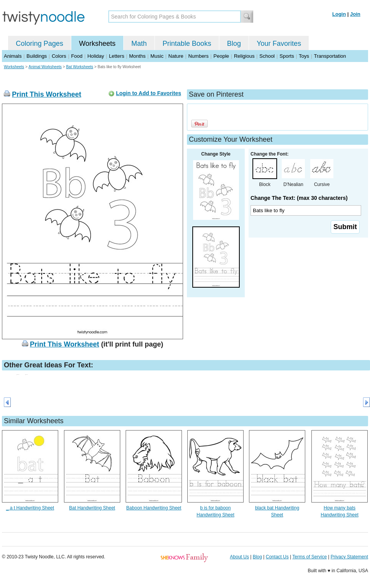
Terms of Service (309, 557)
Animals (13, 56)
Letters (117, 56)
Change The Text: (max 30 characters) (299, 198)
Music (157, 56)
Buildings (37, 56)
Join (355, 14)
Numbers (198, 56)
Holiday (96, 56)
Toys (304, 56)
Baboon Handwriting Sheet (154, 508)
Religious (244, 56)
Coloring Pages (40, 44)
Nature (176, 56)
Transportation (330, 56)
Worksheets (97, 44)
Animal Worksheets (45, 67)
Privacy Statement (349, 557)
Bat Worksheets (79, 67)
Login (339, 14)
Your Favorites (279, 44)
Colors (59, 56)
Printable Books (187, 44)
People (221, 56)
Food (77, 56)
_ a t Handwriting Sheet (30, 508)
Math (139, 44)
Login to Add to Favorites (149, 93)
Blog (234, 44)
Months (137, 56)
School (267, 56)
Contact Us (277, 557)
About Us (240, 557)
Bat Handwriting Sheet (92, 508)
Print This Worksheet (47, 94)
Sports (287, 56)
